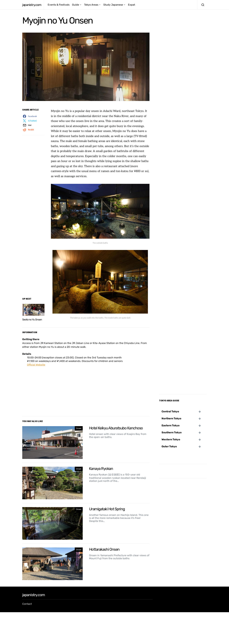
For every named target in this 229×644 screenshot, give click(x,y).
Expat (132, 5)
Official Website (36, 365)
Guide (76, 5)
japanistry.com (32, 5)
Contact (27, 604)
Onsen (79, 428)
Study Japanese (113, 5)
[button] (184, 412)
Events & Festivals (59, 5)
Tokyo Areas (91, 5)
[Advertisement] (86, 389)
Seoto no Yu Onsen (32, 320)
